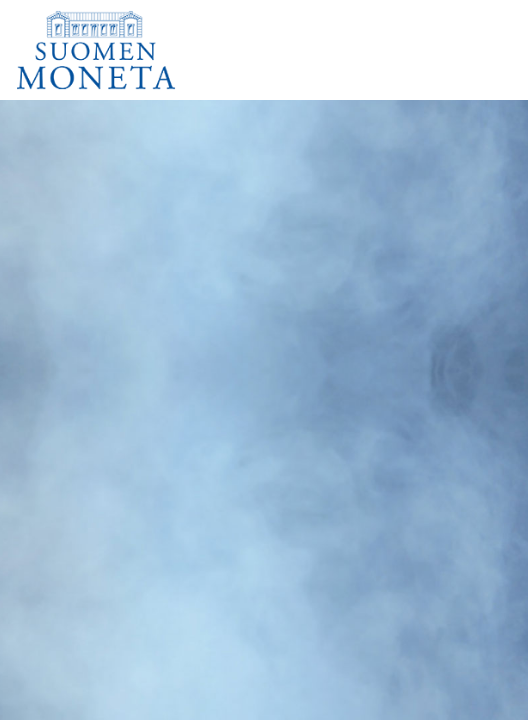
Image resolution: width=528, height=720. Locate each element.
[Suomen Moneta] (110, 50)
